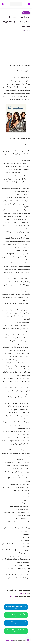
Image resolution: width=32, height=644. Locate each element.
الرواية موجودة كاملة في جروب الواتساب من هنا (16, 615)
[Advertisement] (16, 44)
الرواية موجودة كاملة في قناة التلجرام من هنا (16, 607)
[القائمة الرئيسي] (29, 4)
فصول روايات (26, 13)
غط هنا (22, 593)
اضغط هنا (13, 597)
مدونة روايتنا (9, 640)
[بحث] (3, 4)
